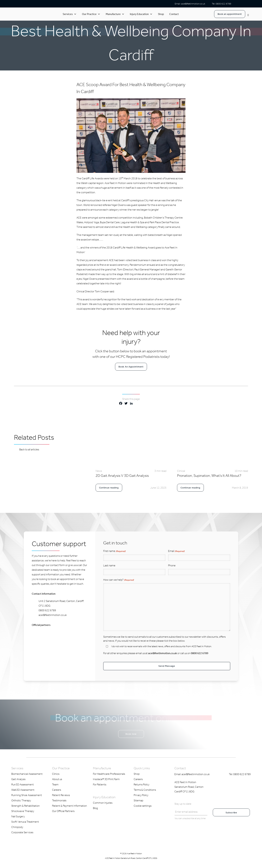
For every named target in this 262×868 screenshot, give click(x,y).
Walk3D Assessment (23, 789)
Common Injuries (103, 802)
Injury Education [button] (141, 14)
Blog (95, 808)
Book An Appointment (131, 367)
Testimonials (59, 800)
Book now (131, 733)
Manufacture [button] (115, 14)
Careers (57, 789)
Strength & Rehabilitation (26, 805)
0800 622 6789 (223, 4)
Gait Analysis (18, 779)
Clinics (56, 773)
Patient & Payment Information (69, 805)
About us (57, 779)
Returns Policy (141, 784)
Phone (172, 565)
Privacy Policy (141, 795)
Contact (174, 14)
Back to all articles (27, 449)
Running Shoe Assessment (27, 795)
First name (114, 551)
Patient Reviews (61, 795)
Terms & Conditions (145, 789)
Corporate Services (22, 832)
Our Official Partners (63, 811)
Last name (109, 565)
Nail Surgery (18, 816)
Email (176, 551)
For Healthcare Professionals (109, 773)
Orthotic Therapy (21, 800)
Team (55, 784)
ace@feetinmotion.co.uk (193, 4)
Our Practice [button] (91, 14)
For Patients (100, 784)
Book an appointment (230, 14)
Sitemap (138, 800)
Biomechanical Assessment (27, 773)
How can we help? (119, 580)
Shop (161, 14)
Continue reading (109, 488)
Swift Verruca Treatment (25, 821)
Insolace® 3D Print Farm (106, 779)
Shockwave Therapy (23, 811)
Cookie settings (143, 805)
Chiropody (17, 827)
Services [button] (70, 14)
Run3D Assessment (23, 784)
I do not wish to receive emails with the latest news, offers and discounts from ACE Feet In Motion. (162, 646)
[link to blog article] (131, 462)
